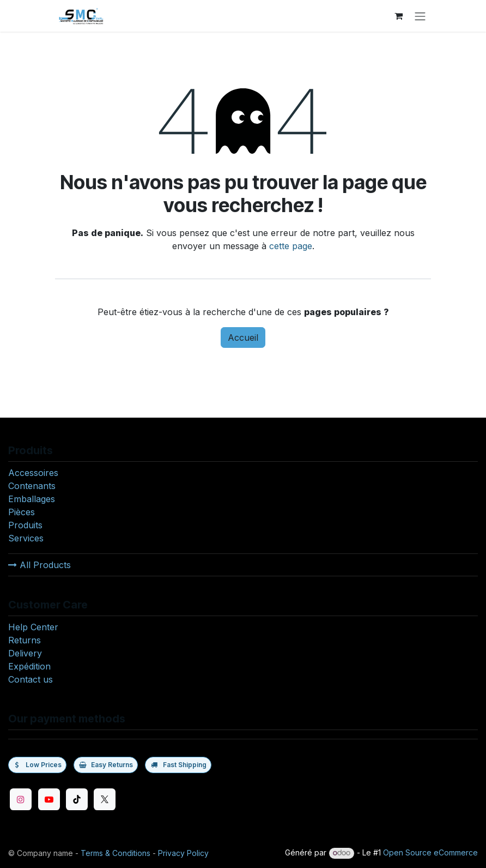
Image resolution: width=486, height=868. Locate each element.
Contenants (32, 486)
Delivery (25, 653)
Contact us (31, 679)
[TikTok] (77, 799)
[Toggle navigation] (420, 16)
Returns (25, 640)
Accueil (243, 337)
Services (26, 538)
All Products (40, 565)
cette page (291, 246)
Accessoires (33, 473)
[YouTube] (49, 799)
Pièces (22, 512)
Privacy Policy (183, 853)
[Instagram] (21, 799)
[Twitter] (105, 799)
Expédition (29, 666)
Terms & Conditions (116, 853)
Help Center (33, 627)
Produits (25, 525)
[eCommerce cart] (398, 16)
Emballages (32, 499)
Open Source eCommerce (430, 852)
